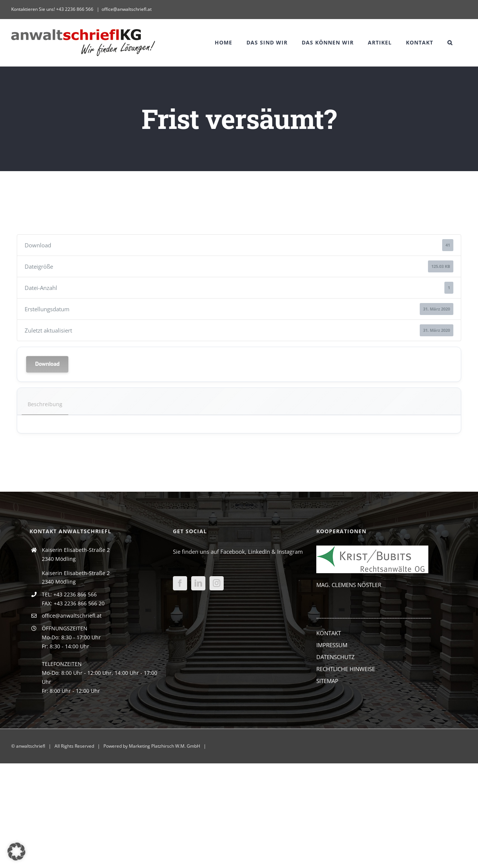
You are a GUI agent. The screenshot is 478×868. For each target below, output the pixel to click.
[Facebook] (180, 583)
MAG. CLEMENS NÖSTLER (349, 585)
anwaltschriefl (31, 746)
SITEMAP (327, 681)
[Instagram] (217, 583)
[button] (450, 43)
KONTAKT (329, 633)
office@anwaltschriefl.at (127, 9)
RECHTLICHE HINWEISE (346, 669)
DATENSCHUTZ (336, 657)
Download (47, 364)
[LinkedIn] (198, 583)
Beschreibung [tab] (45, 404)
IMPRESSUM (332, 645)
